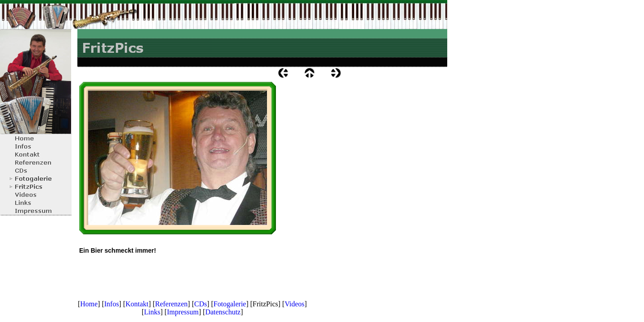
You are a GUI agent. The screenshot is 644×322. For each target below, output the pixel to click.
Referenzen (172, 304)
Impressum (183, 312)
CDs (200, 304)
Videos (294, 304)
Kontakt (137, 304)
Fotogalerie (230, 304)
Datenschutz (223, 312)
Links (152, 312)
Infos (112, 304)
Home (89, 304)
